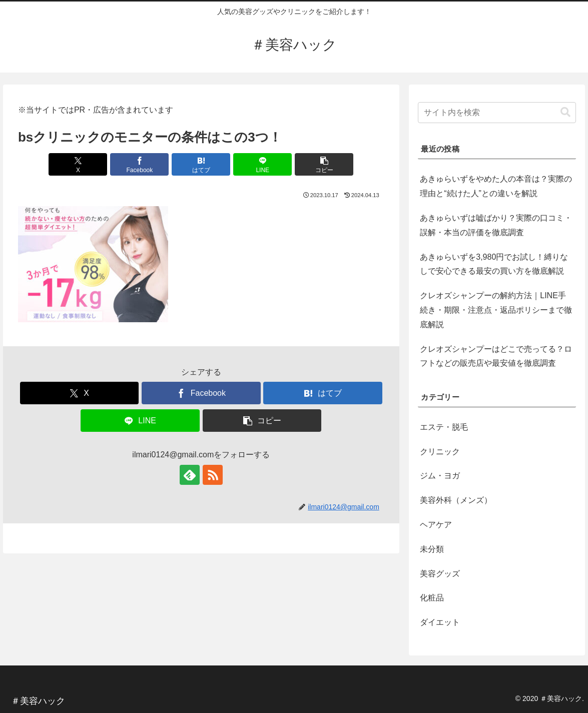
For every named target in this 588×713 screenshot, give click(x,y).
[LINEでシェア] (262, 164)
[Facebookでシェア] (139, 164)
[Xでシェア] (78, 164)
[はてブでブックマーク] (201, 164)
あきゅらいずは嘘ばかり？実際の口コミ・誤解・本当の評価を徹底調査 (496, 225)
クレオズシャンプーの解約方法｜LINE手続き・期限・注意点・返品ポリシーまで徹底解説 (496, 310)
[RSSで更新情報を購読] (213, 475)
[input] (497, 113)
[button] (324, 164)
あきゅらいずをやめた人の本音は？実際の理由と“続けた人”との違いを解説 (496, 186)
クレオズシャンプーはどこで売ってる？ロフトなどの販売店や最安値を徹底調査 (496, 356)
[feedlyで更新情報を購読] (190, 475)
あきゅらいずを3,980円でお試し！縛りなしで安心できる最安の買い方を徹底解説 (494, 264)
